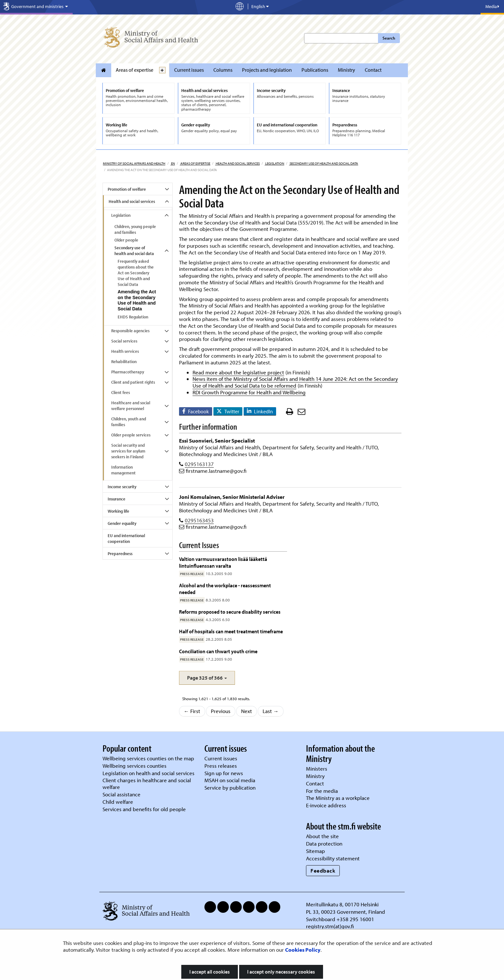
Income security (122, 487)
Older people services (131, 435)
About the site (322, 836)
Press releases (221, 766)
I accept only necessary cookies (281, 972)
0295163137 (199, 464)
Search (389, 38)
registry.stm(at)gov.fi (331, 926)
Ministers (317, 769)
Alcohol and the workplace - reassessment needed (225, 588)
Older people (126, 240)
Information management (123, 470)
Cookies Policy (303, 950)
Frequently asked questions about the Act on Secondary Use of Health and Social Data (136, 273)
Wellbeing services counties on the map (148, 758)
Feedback (323, 870)
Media (492, 6)
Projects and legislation (267, 70)
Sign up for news (224, 773)
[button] (207, 678)
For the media (322, 791)
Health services (125, 351)
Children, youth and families (129, 422)
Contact (373, 70)
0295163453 (199, 520)
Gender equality (122, 523)
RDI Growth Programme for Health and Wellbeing (249, 392)
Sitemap (315, 851)
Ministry (346, 70)
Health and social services (237, 163)
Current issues (189, 70)
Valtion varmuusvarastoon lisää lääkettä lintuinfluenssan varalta (223, 562)
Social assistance (122, 794)
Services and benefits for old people (144, 809)
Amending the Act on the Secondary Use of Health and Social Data (137, 300)
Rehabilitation (124, 362)
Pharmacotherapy (128, 372)
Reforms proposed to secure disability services (230, 612)
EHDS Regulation (133, 317)
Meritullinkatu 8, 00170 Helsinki (342, 904)
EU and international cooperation (126, 538)
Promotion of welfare (127, 189)
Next (247, 711)
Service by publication (230, 788)
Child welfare (118, 802)
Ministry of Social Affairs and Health (134, 163)
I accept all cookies (210, 972)
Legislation (274, 163)
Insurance (117, 499)
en (173, 163)
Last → (271, 711)
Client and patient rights (133, 382)
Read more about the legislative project (238, 372)
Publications (315, 70)
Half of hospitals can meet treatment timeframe (231, 631)
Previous (221, 711)
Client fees (121, 392)
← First (192, 711)
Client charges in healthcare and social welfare (147, 783)
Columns (223, 70)
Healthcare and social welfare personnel (131, 406)
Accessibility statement (333, 858)
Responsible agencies (130, 331)
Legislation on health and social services (148, 773)
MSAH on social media (230, 780)
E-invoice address (326, 805)
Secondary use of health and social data (324, 163)
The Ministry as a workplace (338, 798)
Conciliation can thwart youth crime (218, 651)
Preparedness (120, 554)
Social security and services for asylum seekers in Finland (128, 451)
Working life (118, 511)
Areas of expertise (135, 70)
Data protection (324, 843)
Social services (124, 341)
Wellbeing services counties (135, 766)
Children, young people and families (135, 229)
